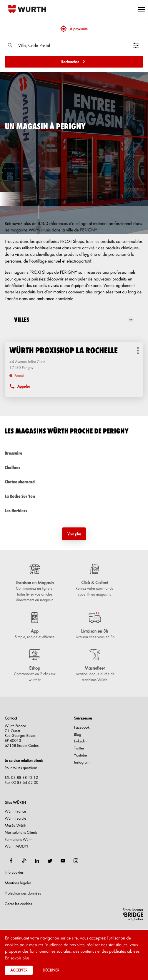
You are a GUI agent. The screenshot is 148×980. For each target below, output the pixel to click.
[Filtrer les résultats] (138, 45)
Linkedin (80, 741)
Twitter (79, 748)
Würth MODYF (17, 846)
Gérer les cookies (18, 904)
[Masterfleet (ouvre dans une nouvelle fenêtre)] (95, 666)
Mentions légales (18, 883)
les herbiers (74, 511)
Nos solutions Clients (21, 833)
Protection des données (23, 893)
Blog (78, 734)
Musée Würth (15, 826)
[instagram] (76, 861)
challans (74, 467)
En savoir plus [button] (17, 958)
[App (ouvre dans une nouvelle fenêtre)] (35, 626)
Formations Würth (19, 840)
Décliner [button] (51, 970)
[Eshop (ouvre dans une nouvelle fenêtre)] (35, 666)
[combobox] (68, 45)
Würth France (15, 811)
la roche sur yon (74, 496)
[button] (142, 9)
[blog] (24, 861)
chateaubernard (74, 482)
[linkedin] (37, 861)
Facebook (82, 727)
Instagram (82, 762)
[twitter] (50, 861)
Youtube (81, 755)
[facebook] (11, 861)
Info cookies (14, 873)
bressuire (74, 453)
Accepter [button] (19, 970)
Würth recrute (15, 818)
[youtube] (63, 861)
